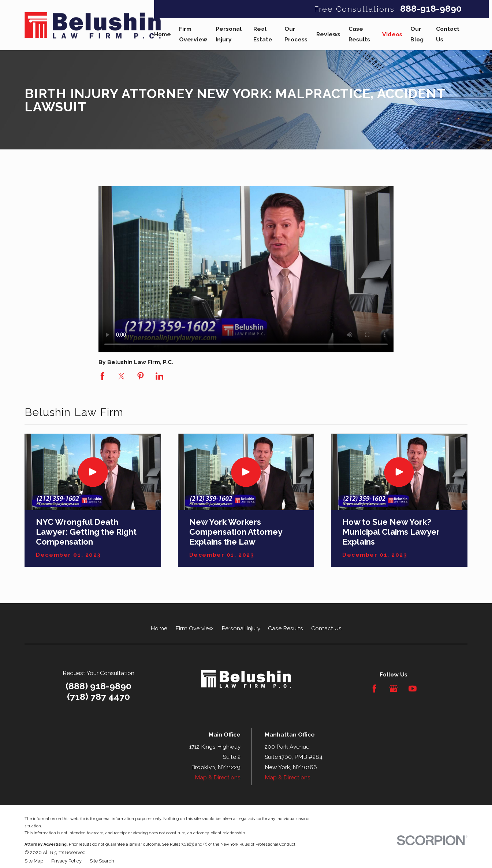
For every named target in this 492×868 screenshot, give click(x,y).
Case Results (286, 628)
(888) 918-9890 (98, 686)
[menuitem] (34, 861)
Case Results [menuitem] (359, 34)
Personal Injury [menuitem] (229, 34)
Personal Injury (241, 628)
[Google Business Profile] (394, 689)
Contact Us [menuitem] (448, 34)
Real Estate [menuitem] (263, 34)
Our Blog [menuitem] (417, 34)
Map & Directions (218, 777)
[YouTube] (413, 689)
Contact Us (326, 628)
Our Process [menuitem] (296, 34)
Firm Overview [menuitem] (193, 34)
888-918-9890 (431, 9)
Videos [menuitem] (392, 34)
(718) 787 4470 (98, 697)
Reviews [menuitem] (328, 34)
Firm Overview (194, 628)
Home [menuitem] (163, 34)
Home (159, 628)
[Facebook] (374, 689)
